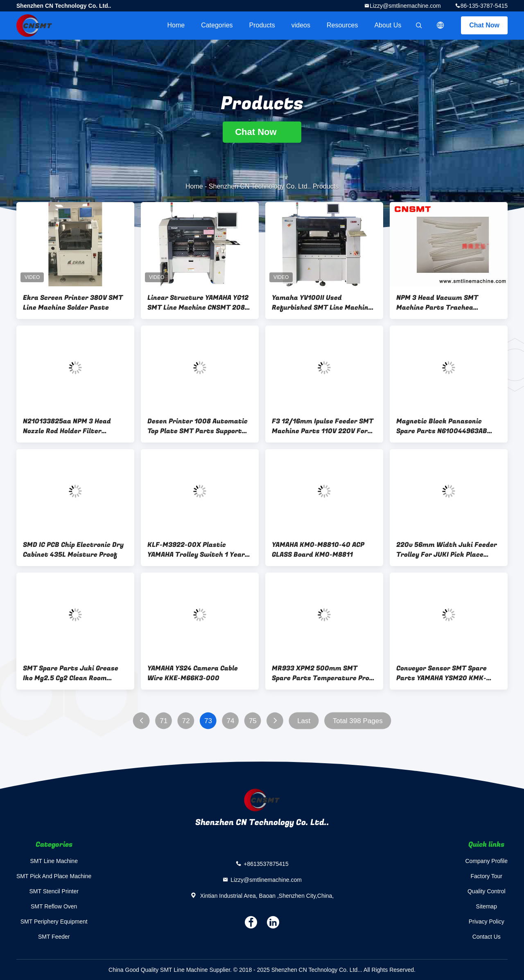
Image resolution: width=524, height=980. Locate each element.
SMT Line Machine (54, 861)
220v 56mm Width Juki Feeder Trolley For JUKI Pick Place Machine (447, 550)
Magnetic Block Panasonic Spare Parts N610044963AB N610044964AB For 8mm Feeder (449, 426)
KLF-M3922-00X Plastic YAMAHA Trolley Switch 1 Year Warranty (196, 550)
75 (253, 721)
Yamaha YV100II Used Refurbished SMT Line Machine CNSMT (322, 303)
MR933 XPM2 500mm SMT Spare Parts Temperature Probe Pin (324, 673)
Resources (342, 25)
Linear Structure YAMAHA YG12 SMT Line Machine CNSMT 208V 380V (198, 303)
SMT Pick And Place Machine (54, 876)
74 (231, 721)
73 (208, 721)
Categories (217, 25)
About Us (388, 25)
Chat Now (484, 25)
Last (304, 721)
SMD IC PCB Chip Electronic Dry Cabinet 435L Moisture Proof (73, 550)
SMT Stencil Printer (54, 891)
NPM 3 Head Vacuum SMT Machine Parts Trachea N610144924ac (437, 303)
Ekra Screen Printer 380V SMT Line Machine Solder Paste (73, 303)
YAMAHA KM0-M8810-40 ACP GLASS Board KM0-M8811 (318, 550)
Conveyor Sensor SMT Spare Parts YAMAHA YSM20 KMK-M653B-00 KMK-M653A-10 (442, 673)
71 (164, 721)
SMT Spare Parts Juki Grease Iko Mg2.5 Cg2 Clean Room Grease (71, 673)
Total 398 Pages (358, 721)
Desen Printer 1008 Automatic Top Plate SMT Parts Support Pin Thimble (198, 426)
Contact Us (487, 937)
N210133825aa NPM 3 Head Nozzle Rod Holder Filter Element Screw (67, 426)
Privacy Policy (487, 922)
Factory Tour (486, 876)
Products (262, 25)
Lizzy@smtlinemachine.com (405, 6)
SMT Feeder (54, 937)
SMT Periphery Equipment (54, 922)
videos (301, 25)
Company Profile (487, 861)
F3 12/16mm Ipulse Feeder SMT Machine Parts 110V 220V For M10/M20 (323, 426)
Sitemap (487, 906)
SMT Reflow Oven (54, 906)
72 (186, 721)
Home (176, 25)
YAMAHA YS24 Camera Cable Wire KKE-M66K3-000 (193, 673)
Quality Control (487, 891)
